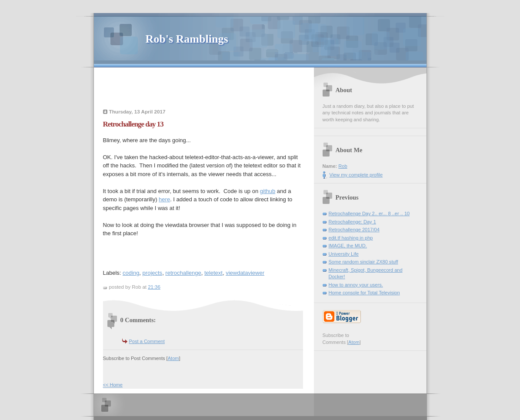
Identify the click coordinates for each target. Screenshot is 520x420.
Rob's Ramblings (187, 39)
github (268, 191)
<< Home (113, 385)
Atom (173, 358)
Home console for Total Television (364, 293)
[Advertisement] (206, 89)
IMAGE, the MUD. (348, 246)
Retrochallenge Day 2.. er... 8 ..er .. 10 (369, 213)
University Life (344, 254)
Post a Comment (147, 341)
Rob (343, 166)
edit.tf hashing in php (351, 238)
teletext (213, 273)
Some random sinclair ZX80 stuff (363, 262)
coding (131, 273)
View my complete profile (356, 175)
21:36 (154, 287)
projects (153, 273)
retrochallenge (183, 273)
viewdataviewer (245, 273)
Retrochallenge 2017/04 (354, 230)
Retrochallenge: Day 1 (352, 222)
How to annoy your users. (356, 285)
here (164, 199)
